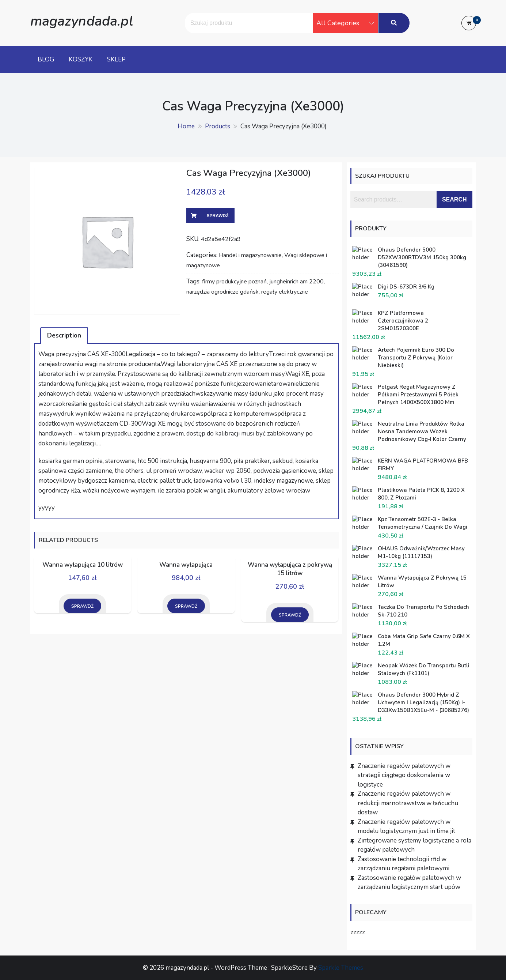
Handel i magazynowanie (250, 255)
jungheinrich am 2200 (296, 282)
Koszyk (81, 59)
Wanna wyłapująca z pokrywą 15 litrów (290, 569)
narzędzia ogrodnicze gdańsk (222, 292)
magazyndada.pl (82, 21)
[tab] (64, 335)
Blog (46, 59)
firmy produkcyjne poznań (234, 282)
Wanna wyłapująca (186, 565)
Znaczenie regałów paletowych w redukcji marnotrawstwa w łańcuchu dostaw (408, 803)
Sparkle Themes (341, 968)
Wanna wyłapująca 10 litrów (83, 565)
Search (454, 199)
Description (64, 336)
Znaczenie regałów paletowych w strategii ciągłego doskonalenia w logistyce (404, 775)
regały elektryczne (285, 292)
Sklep (116, 59)
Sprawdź (218, 216)
